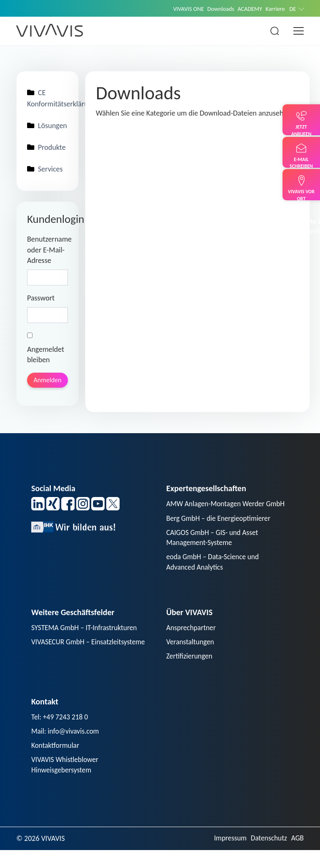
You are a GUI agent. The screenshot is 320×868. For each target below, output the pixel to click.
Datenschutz (267, 856)
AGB (297, 856)
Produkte (47, 149)
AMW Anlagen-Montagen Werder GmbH (217, 511)
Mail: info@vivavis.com (66, 748)
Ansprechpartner (192, 643)
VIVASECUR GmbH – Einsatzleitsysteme (90, 657)
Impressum (228, 856)
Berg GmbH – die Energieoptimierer (220, 531)
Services (45, 171)
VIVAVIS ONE (184, 9)
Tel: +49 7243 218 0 (61, 733)
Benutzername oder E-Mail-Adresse (47, 252)
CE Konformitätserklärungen (47, 99)
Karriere (274, 9)
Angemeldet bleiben (46, 350)
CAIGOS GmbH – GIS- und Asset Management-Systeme (214, 551)
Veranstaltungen (191, 657)
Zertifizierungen (190, 672)
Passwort (41, 300)
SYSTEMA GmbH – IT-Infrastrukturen (86, 643)
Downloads (217, 9)
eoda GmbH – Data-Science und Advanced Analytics (214, 577)
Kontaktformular (56, 762)
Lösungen (47, 126)
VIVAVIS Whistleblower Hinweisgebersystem (66, 782)
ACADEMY (248, 9)
